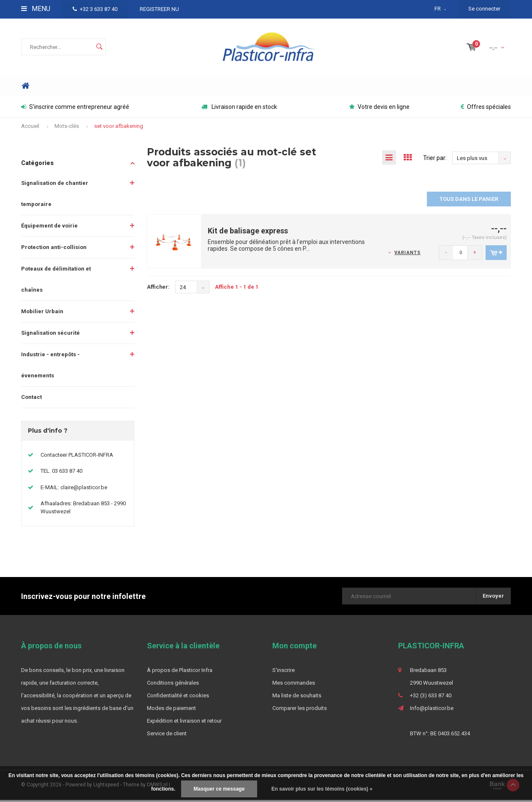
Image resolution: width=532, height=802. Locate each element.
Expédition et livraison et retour (184, 723)
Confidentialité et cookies (178, 698)
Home (25, 88)
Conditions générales (173, 685)
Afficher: (158, 289)
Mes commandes (294, 685)
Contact (31, 399)
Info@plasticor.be (432, 710)
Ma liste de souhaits (297, 698)
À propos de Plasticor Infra (180, 672)
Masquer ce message (219, 789)
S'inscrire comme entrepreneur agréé (75, 109)
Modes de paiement (171, 710)
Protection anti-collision (54, 249)
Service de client (167, 736)
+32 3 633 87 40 (95, 9)
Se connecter (484, 9)
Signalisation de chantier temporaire (55, 196)
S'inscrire (284, 672)
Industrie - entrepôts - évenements (50, 367)
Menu (36, 9)
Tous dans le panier (469, 201)
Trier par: (435, 160)
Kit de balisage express (248, 233)
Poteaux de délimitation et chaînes (56, 281)
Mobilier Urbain (42, 313)
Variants (407, 255)
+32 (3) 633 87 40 (431, 698)
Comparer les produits (300, 710)
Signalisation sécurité (50, 335)
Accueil (30, 128)
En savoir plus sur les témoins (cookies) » (322, 789)
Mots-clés (67, 128)
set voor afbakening (119, 128)
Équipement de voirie (49, 228)
